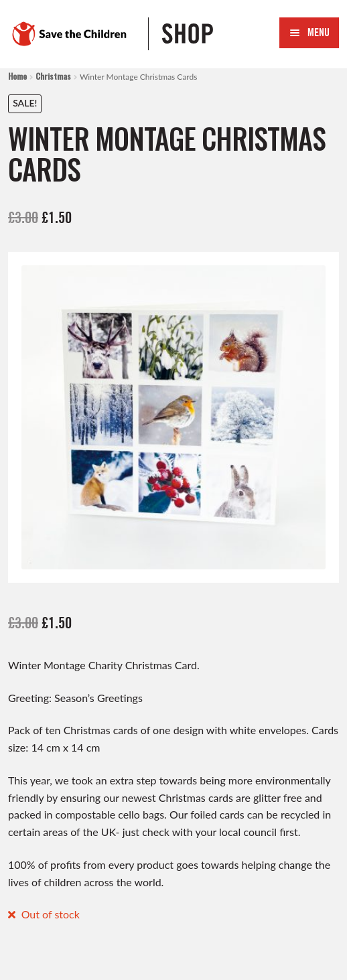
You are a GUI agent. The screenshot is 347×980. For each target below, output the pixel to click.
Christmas (53, 76)
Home (17, 76)
